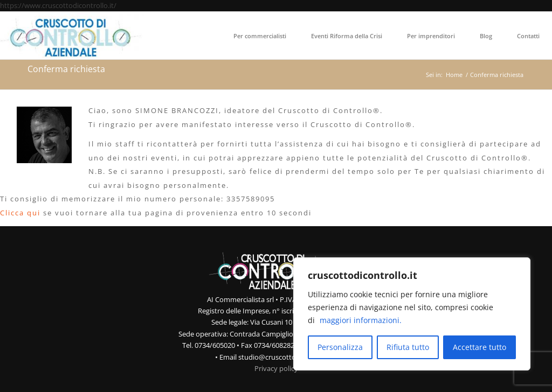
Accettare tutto (479, 347)
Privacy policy (276, 368)
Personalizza (340, 347)
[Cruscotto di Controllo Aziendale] (72, 36)
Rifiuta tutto (408, 347)
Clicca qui (20, 213)
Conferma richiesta (66, 69)
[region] (412, 314)
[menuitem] (260, 36)
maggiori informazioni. (361, 320)
